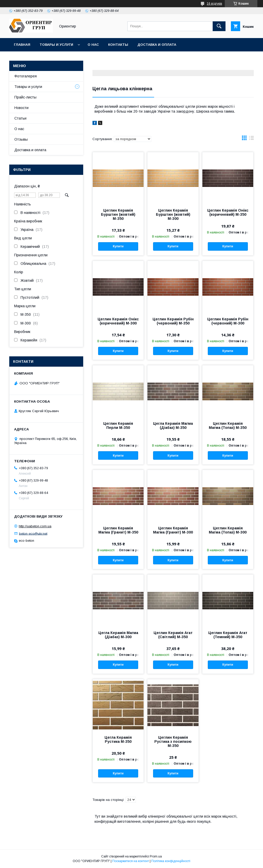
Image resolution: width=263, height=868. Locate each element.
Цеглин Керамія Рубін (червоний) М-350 (173, 321)
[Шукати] (219, 26)
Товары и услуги (56, 45)
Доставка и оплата (157, 45)
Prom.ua (156, 856)
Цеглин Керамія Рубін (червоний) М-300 (228, 321)
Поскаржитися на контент (131, 861)
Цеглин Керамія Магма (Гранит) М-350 (118, 530)
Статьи (20, 118)
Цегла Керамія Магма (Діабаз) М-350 (173, 426)
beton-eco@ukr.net (33, 533)
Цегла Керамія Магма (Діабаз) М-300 (118, 635)
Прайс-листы (25, 97)
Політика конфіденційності (171, 861)
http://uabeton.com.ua (35, 526)
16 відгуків (214, 4)
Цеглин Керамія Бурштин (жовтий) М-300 (173, 214)
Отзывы (21, 139)
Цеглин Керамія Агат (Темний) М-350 (228, 635)
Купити (118, 246)
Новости (21, 108)
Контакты (118, 45)
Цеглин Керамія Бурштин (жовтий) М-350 (118, 214)
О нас (93, 45)
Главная (22, 45)
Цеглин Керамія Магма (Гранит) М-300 (173, 530)
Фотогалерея (26, 76)
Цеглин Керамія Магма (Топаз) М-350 (228, 426)
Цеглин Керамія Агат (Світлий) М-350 (173, 635)
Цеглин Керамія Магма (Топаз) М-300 (228, 530)
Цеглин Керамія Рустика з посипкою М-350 (173, 742)
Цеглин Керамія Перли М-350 (118, 426)
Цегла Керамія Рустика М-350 (118, 739)
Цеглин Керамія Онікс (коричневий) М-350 (228, 212)
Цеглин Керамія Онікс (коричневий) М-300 (118, 321)
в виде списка (251, 139)
